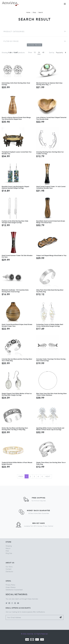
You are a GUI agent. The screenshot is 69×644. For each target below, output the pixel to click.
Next (48, 476)
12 (35, 52)
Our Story (9, 567)
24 (39, 52)
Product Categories (14, 31)
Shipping (9, 546)
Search (41, 12)
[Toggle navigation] (65, 4)
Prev (21, 476)
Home (28, 12)
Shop (34, 12)
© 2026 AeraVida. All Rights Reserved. (35, 634)
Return (8, 548)
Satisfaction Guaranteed (14, 590)
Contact (8, 569)
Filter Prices (35, 45)
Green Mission (11, 587)
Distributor (9, 571)
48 (43, 52)
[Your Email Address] (32, 617)
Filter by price (11, 41)
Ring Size (9, 553)
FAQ (7, 551)
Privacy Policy (10, 585)
